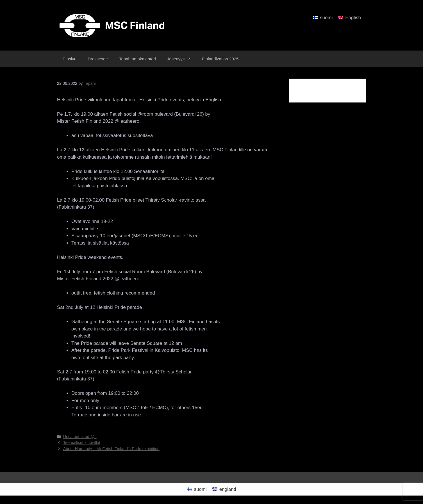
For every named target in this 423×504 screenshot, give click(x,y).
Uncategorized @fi (80, 437)
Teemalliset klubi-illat (82, 443)
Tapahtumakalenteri (137, 59)
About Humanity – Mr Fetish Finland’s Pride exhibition (111, 449)
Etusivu (70, 59)
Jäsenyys (182, 59)
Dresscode (98, 59)
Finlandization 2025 (220, 59)
